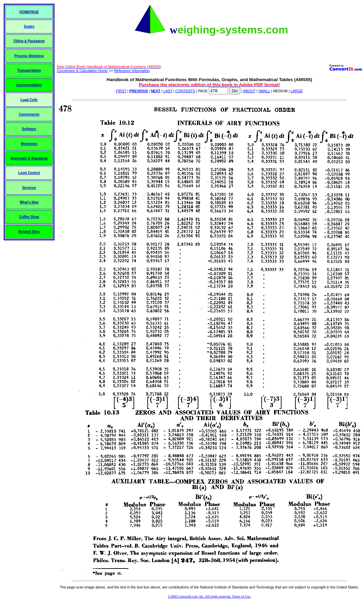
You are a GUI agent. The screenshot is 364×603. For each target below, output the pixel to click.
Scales (29, 27)
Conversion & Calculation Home (82, 71)
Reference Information (132, 71)
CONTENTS (185, 91)
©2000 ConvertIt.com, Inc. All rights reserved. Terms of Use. (210, 596)
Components (29, 114)
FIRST (121, 91)
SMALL (264, 91)
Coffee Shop (29, 217)
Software (29, 129)
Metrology (29, 144)
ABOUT (249, 91)
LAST (168, 91)
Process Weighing (29, 56)
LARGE (297, 91)
